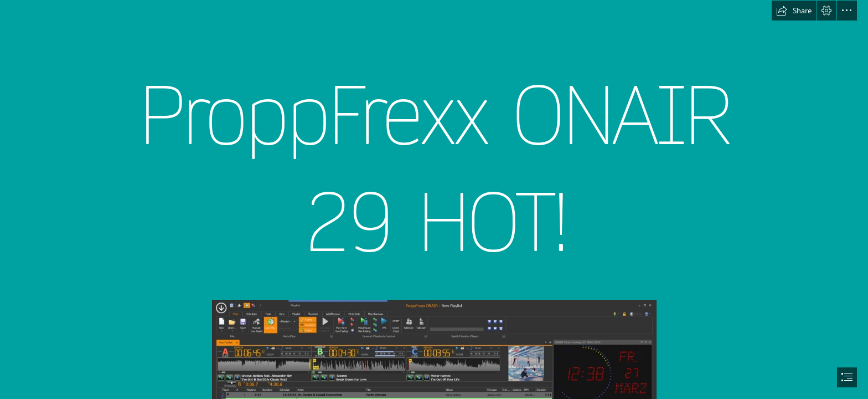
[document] (434, 199)
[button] (794, 11)
